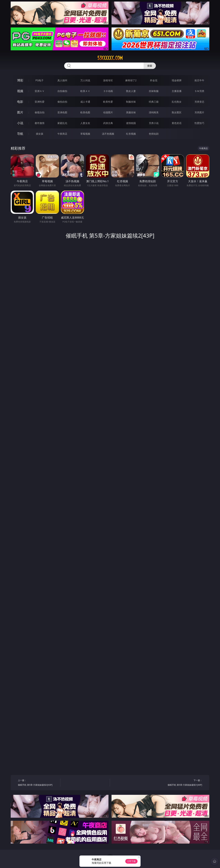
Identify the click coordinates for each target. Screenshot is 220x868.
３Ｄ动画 (108, 91)
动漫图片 (108, 112)
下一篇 (182, 783)
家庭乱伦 (62, 123)
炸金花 (154, 80)
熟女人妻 (131, 91)
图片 (20, 112)
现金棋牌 (177, 80)
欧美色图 (85, 112)
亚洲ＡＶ (40, 91)
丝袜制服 (154, 91)
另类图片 (199, 112)
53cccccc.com (110, 58)
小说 (20, 123)
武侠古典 (108, 123)
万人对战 (85, 80)
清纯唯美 (154, 112)
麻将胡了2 (131, 80)
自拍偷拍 (62, 91)
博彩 (20, 80)
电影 (20, 102)
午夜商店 (62, 134)
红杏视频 (131, 134)
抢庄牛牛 (199, 80)
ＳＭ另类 (199, 91)
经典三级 (154, 102)
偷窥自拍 (40, 112)
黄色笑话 (177, 123)
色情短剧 (154, 134)
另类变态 (199, 102)
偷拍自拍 (62, 102)
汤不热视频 (108, 134)
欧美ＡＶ (85, 91)
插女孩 (40, 134)
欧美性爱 (108, 102)
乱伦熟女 (177, 102)
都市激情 (40, 123)
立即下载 (131, 861)
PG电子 (39, 80)
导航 (20, 134)
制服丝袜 (131, 102)
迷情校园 (131, 123)
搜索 (150, 66)
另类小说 (154, 123)
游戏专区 (108, 80)
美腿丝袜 (131, 112)
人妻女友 (85, 123)
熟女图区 (177, 112)
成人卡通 (85, 102)
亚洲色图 (62, 112)
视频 (20, 91)
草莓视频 (85, 134)
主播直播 (177, 91)
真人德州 (62, 80)
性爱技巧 (199, 123)
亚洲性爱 (40, 102)
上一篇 (38, 783)
